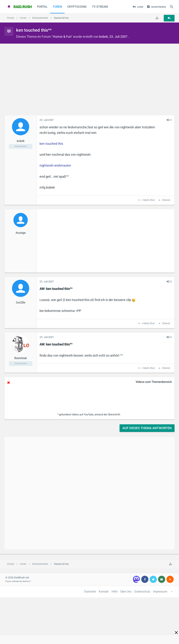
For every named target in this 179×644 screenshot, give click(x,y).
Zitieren (166, 200)
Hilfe (114, 592)
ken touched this (51, 144)
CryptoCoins (77, 7)
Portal (42, 7)
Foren (57, 7)
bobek (104, 37)
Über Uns (126, 592)
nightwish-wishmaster (55, 165)
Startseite (90, 592)
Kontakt (104, 592)
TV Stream (100, 7)
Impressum (160, 592)
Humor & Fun (62, 37)
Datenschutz (142, 592)
